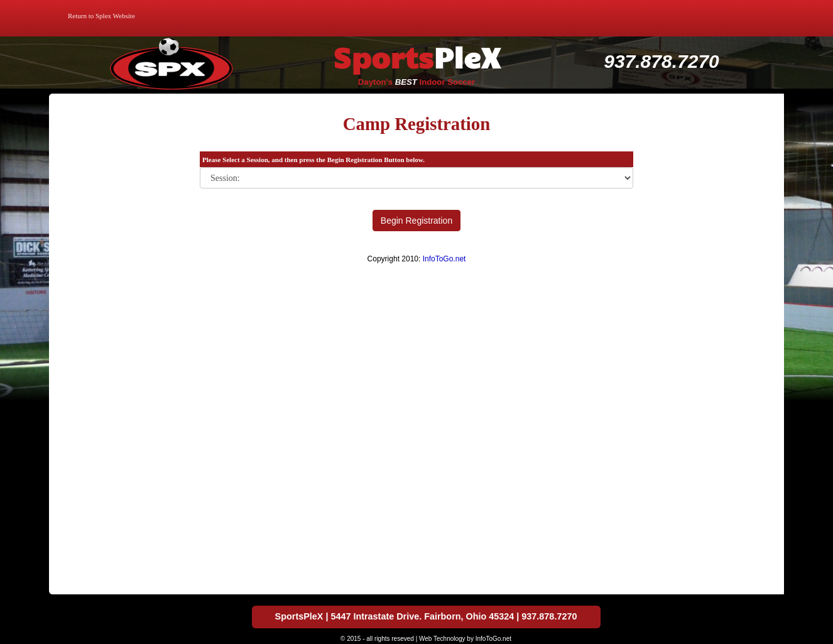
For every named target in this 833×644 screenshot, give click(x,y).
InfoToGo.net (444, 259)
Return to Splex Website (101, 16)
